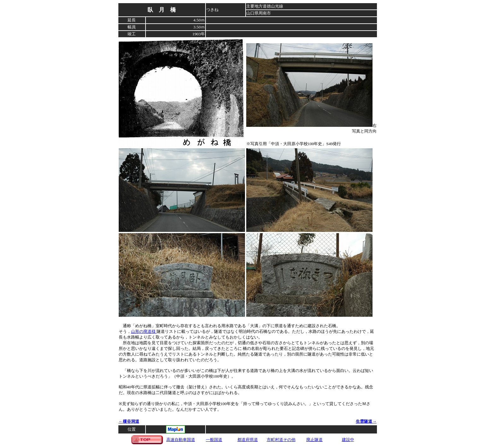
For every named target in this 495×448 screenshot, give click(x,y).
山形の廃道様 (144, 331)
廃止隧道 (314, 440)
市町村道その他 (281, 440)
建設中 (348, 440)
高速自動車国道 (181, 440)
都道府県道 (248, 440)
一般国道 (214, 440)
